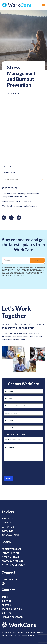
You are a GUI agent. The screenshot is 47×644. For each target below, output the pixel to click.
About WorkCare (11, 549)
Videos (8, 167)
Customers (8, 527)
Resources (7, 531)
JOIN (37, 260)
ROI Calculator (10, 535)
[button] (44, 6)
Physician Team (10, 557)
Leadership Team (11, 553)
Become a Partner (12, 609)
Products (7, 519)
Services (6, 523)
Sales (5, 597)
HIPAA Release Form (12, 617)
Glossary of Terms (12, 561)
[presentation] (23, 468)
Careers (6, 605)
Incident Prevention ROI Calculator (17, 201)
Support (6, 601)
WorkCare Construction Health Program (19, 206)
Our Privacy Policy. (19, 275)
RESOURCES (9, 172)
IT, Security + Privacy (13, 565)
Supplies (6, 613)
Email (7, 260)
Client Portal (9, 579)
